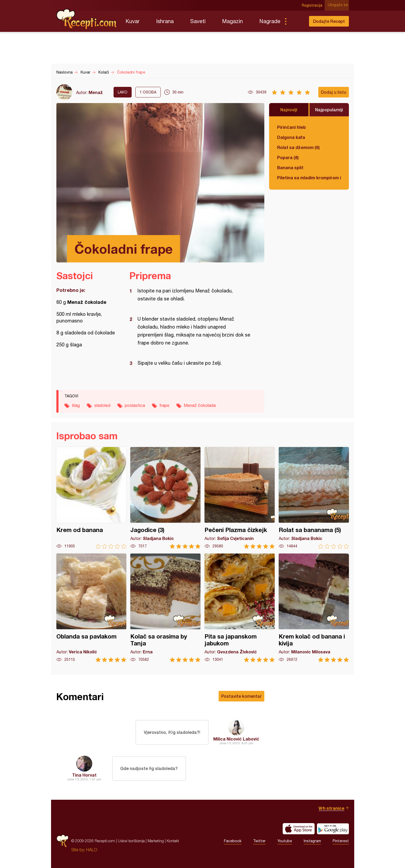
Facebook (233, 841)
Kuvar (133, 21)
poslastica (135, 405)
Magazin (232, 21)
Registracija (313, 5)
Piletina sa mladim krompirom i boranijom (309, 178)
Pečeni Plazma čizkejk (240, 498)
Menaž (96, 92)
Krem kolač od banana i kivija (314, 608)
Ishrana (165, 21)
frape (164, 405)
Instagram (312, 841)
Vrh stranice (331, 808)
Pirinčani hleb (291, 127)
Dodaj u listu (334, 92)
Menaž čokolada (200, 405)
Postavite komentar (241, 696)
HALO (92, 850)
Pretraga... (296, 21)
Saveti (198, 21)
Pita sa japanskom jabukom (240, 608)
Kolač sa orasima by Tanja (165, 608)
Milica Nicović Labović (236, 739)
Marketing (156, 841)
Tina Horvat (84, 775)
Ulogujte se (339, 5)
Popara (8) (288, 157)
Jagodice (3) (165, 498)
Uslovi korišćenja (131, 841)
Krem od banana (91, 498)
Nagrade (270, 21)
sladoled (102, 405)
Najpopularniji (329, 110)
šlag (76, 405)
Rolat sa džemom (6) (298, 147)
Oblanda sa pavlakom (91, 608)
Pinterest (341, 841)
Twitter (259, 841)
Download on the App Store (299, 829)
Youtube (285, 841)
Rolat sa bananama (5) (314, 498)
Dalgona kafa (291, 137)
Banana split (290, 167)
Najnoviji (289, 110)
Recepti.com (87, 19)
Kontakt (173, 841)
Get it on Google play (333, 829)
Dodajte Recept (329, 21)
